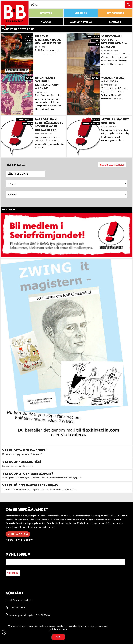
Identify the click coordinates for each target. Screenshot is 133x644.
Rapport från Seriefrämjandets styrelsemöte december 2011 (49, 125)
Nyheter (46, 13)
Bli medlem (20, 534)
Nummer (46, 22)
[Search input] (77, 5)
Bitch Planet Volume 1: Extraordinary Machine (47, 83)
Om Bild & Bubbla (81, 22)
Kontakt (115, 22)
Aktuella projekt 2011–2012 (115, 121)
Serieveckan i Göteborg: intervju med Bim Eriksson (114, 41)
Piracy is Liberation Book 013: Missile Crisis (48, 40)
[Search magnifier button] (128, 5)
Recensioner (115, 13)
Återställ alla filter (113, 165)
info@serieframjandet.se (21, 600)
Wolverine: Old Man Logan (113, 80)
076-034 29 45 (17, 607)
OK (58, 637)
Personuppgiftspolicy (19, 540)
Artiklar (81, 13)
